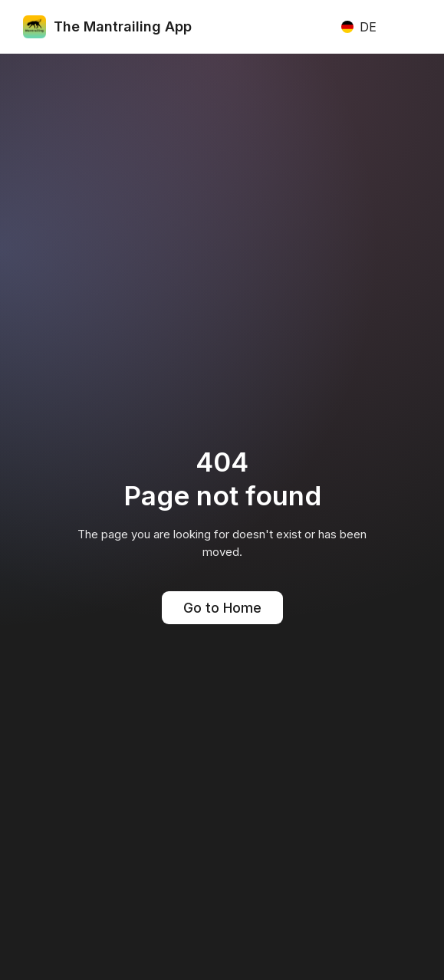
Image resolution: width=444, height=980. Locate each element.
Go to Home (222, 608)
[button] (358, 27)
